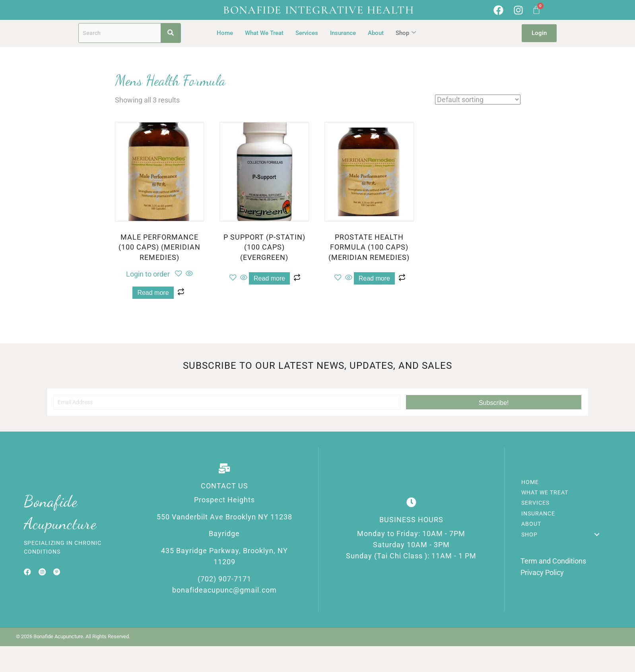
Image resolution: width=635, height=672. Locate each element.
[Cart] (536, 10)
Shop (406, 33)
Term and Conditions (553, 563)
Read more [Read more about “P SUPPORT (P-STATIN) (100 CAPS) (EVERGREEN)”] (269, 278)
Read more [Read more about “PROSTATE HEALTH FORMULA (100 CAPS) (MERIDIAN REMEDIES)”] (374, 278)
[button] (494, 402)
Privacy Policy (542, 574)
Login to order (148, 274)
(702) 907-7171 (224, 581)
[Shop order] (478, 100)
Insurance (343, 33)
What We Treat (264, 33)
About (376, 33)
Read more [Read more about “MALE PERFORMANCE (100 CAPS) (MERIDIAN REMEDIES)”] (153, 293)
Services (307, 33)
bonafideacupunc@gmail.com (224, 593)
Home (225, 33)
